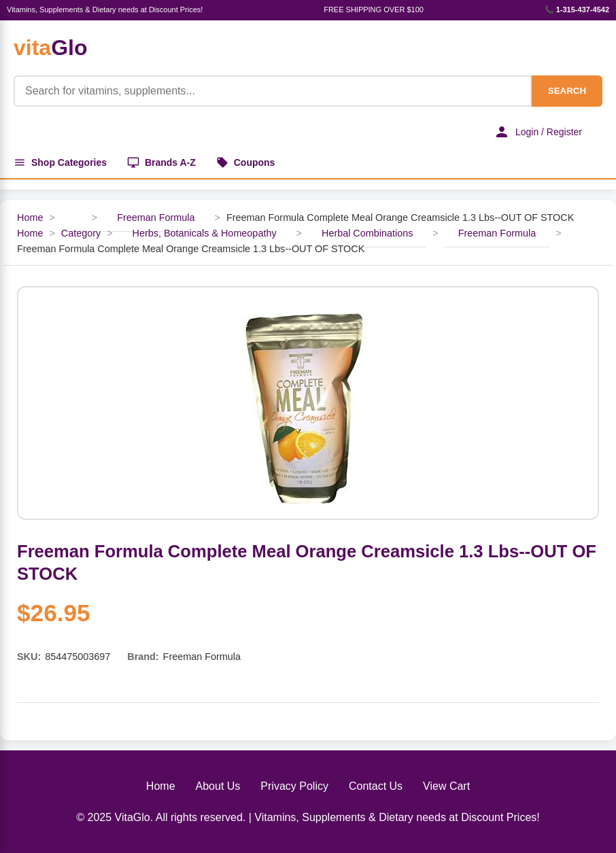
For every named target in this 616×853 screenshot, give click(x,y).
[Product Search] (273, 91)
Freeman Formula (156, 217)
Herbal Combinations (367, 233)
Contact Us (376, 786)
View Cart (446, 786)
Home (30, 217)
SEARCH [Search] (567, 91)
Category (81, 233)
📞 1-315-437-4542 (577, 10)
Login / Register (538, 132)
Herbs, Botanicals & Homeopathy (205, 233)
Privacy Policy (294, 786)
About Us (218, 786)
